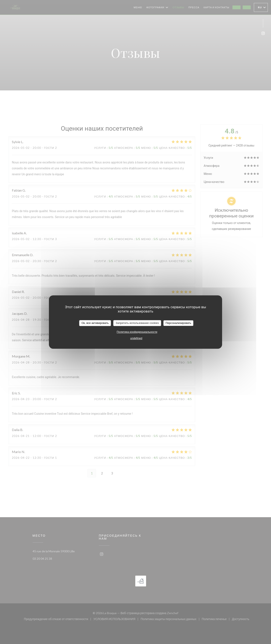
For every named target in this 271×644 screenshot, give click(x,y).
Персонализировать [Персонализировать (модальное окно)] (178, 323)
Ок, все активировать (95, 323)
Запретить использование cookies (137, 323)
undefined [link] (136, 338)
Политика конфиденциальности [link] (137, 332)
